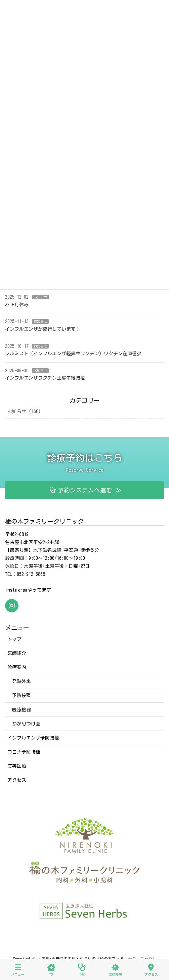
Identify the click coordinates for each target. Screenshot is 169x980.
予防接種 (22, 695)
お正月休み (17, 305)
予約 (82, 970)
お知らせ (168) (24, 411)
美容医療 (17, 766)
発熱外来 (22, 681)
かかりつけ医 (26, 724)
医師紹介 (17, 653)
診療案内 (17, 667)
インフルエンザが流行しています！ (43, 329)
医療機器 (22, 710)
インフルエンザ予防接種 (33, 738)
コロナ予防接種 (24, 752)
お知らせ (40, 297)
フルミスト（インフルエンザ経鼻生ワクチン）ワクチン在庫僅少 (73, 354)
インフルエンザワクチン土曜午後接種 (45, 378)
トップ (14, 639)
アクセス (17, 780)
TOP (51, 970)
